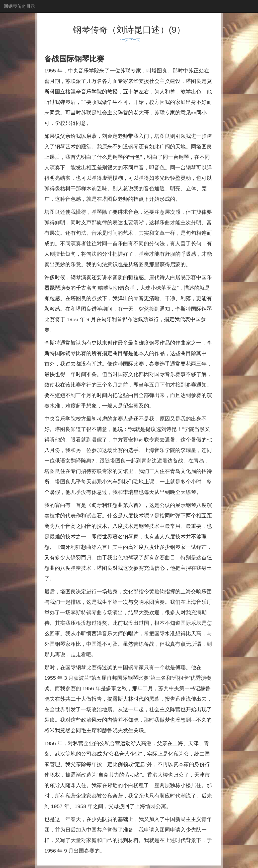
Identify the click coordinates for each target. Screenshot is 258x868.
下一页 (135, 40)
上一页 (123, 40)
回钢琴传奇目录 (19, 6)
